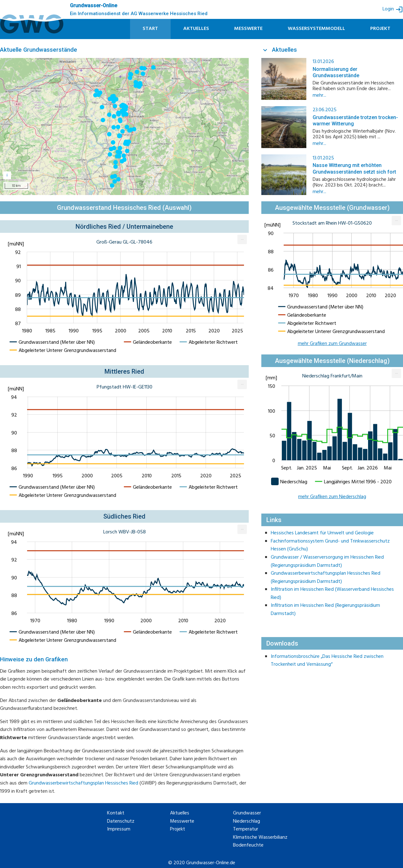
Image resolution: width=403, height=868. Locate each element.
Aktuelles (196, 29)
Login (393, 9)
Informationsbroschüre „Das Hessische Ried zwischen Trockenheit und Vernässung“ (327, 661)
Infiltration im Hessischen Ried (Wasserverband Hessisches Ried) (332, 594)
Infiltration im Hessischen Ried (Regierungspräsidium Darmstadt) (325, 610)
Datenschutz (121, 822)
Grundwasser (247, 813)
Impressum (119, 829)
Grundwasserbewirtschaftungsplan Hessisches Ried (83, 783)
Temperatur (246, 829)
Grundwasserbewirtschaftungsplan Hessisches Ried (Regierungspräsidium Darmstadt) (326, 578)
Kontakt (116, 813)
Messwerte (248, 29)
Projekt (380, 29)
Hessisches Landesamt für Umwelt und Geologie (322, 533)
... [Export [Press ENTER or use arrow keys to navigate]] (242, 239)
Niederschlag (247, 822)
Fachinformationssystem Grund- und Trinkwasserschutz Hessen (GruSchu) (330, 545)
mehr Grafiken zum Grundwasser (332, 344)
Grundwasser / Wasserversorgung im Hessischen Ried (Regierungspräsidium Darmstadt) (327, 561)
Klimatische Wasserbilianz (260, 838)
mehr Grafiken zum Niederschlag (332, 497)
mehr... (319, 95)
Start (150, 29)
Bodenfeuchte (248, 845)
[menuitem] (242, 239)
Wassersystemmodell (316, 29)
